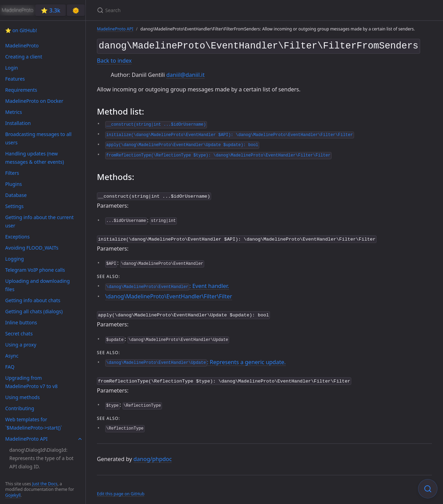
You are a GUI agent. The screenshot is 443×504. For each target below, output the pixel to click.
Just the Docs (45, 484)
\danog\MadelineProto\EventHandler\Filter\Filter (169, 294)
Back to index (114, 59)
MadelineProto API (115, 29)
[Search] (179, 10)
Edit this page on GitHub (121, 490)
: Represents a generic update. (195, 359)
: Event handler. (167, 283)
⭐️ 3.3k (51, 10)
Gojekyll (13, 495)
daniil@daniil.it (185, 73)
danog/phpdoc (153, 455)
